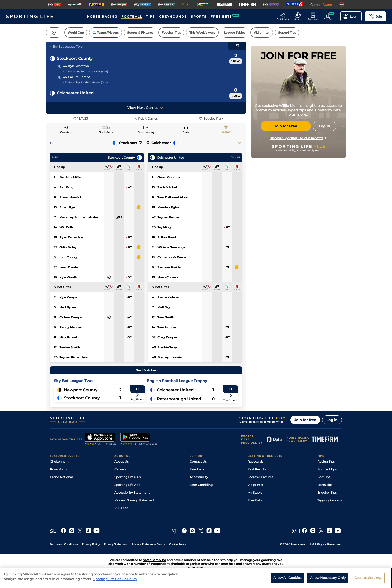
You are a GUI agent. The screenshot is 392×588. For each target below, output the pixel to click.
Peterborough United (179, 399)
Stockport (128, 143)
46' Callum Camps (77, 77)
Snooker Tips (327, 492)
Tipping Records (330, 500)
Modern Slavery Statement (134, 500)
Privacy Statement (116, 544)
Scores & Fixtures (260, 477)
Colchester (161, 143)
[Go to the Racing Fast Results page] (284, 16)
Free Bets (255, 500)
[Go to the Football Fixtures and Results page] (299, 16)
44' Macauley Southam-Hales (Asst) (85, 72)
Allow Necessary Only (328, 580)
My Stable (255, 492)
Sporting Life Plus (128, 477)
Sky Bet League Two (66, 47)
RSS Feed (121, 508)
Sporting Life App (127, 485)
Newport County (81, 390)
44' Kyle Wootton (76, 66)
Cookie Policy (178, 544)
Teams (226, 132)
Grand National (61, 477)
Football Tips (327, 469)
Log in (332, 420)
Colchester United (75, 93)
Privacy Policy (91, 544)
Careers (120, 469)
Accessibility (199, 477)
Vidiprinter (256, 485)
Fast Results (257, 469)
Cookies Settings (368, 580)
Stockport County (75, 59)
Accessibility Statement (132, 492)
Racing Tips (326, 461)
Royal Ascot (59, 469)
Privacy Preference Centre (148, 544)
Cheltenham (59, 461)
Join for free (305, 420)
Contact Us (198, 461)
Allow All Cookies (287, 580)
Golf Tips (324, 477)
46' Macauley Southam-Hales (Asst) (85, 83)
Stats (186, 132)
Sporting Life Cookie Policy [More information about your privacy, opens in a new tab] (115, 581)
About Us (122, 461)
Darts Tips (325, 485)
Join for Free (286, 126)
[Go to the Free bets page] (330, 16)
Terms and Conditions (64, 544)
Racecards (256, 461)
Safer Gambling (201, 485)
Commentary (146, 132)
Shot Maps (106, 132)
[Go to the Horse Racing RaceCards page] (315, 16)
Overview (66, 132)
